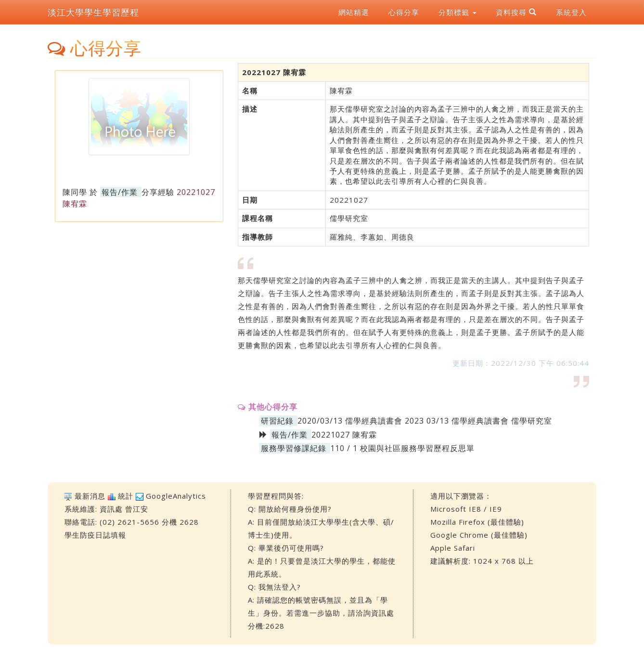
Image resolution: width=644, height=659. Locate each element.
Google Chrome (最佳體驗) (479, 535)
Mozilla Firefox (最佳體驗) (477, 522)
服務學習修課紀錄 (294, 448)
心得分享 (404, 12)
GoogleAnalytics (176, 496)
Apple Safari (453, 548)
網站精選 (354, 12)
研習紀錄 (277, 421)
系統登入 (571, 12)
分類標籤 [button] (457, 12)
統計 (126, 496)
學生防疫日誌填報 (95, 535)
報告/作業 (120, 192)
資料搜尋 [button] (516, 12)
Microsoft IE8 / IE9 (466, 509)
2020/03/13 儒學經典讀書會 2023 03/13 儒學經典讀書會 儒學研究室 (425, 421)
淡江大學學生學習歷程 (93, 12)
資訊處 (111, 509)
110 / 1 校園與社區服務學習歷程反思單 (402, 448)
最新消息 (90, 496)
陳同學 (75, 192)
